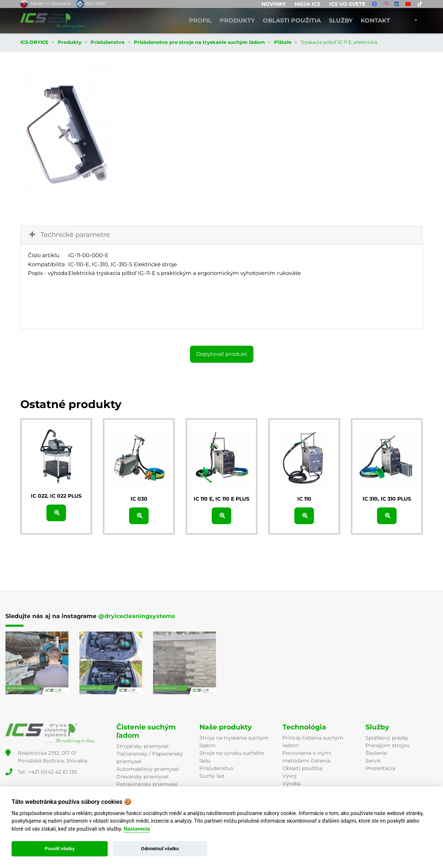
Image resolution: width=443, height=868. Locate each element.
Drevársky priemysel (142, 777)
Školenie (376, 753)
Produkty (237, 21)
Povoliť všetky (59, 849)
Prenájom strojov (388, 745)
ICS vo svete (347, 4)
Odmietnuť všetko (160, 849)
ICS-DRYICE (34, 42)
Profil (200, 21)
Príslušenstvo (216, 768)
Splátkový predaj (387, 738)
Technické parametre (69, 235)
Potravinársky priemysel (147, 784)
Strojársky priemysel (142, 746)
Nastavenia (137, 829)
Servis (373, 761)
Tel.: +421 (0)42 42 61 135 (47, 772)
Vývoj (289, 776)
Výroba (291, 783)
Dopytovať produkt (222, 354)
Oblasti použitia (292, 21)
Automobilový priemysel (148, 769)
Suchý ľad (212, 776)
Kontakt (375, 21)
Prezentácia (380, 768)
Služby (341, 21)
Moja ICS (307, 4)
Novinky (274, 4)
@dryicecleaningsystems (137, 616)
